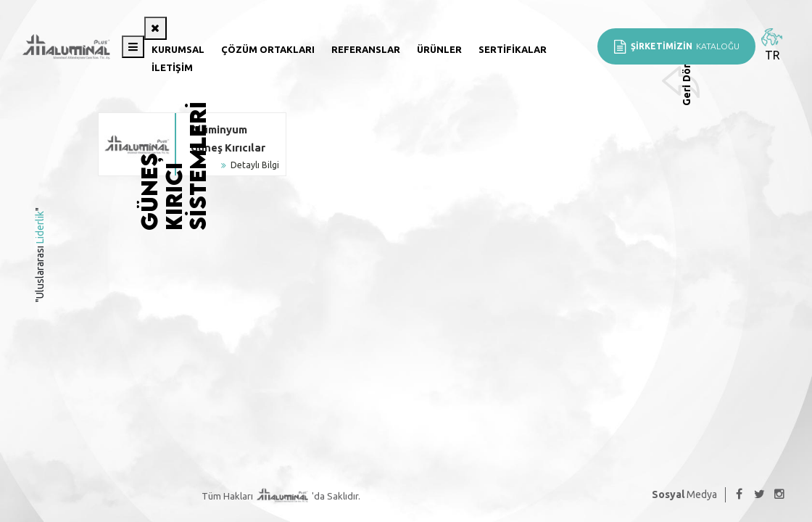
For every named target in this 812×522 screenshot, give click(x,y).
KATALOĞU (676, 46)
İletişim (172, 67)
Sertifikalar (513, 49)
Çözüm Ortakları (268, 49)
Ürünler (439, 49)
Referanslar (366, 49)
